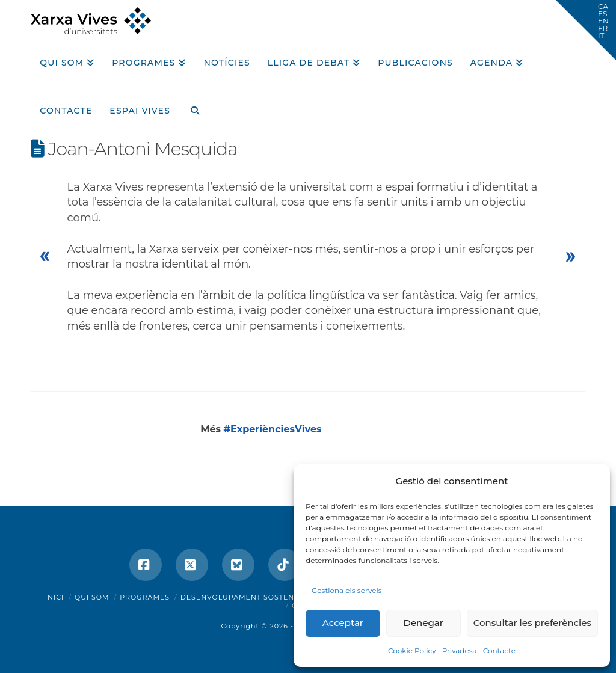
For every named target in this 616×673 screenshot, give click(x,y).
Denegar (423, 623)
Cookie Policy (412, 650)
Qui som (92, 597)
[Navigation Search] (190, 106)
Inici (55, 597)
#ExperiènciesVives (273, 429)
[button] (586, 30)
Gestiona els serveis (347, 590)
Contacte (499, 650)
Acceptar (343, 623)
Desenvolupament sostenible (246, 597)
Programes (145, 597)
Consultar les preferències (532, 623)
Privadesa (460, 650)
